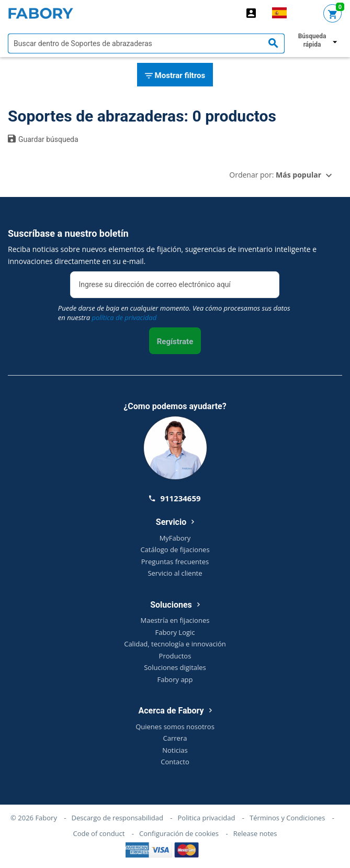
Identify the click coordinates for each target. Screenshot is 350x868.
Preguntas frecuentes (175, 562)
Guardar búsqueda (43, 139)
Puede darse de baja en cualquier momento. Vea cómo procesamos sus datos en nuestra (174, 313)
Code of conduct (99, 833)
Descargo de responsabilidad (117, 818)
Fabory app (175, 679)
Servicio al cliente (175, 573)
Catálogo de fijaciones (175, 550)
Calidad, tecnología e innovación (175, 644)
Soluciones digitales (175, 667)
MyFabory (175, 538)
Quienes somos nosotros (175, 727)
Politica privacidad (207, 818)
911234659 (175, 498)
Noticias (175, 750)
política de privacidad (124, 317)
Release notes (255, 833)
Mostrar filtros (175, 76)
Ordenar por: (275, 175)
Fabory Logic (175, 632)
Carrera (175, 738)
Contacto (175, 762)
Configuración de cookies (179, 833)
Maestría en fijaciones (175, 620)
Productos (175, 656)
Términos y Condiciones (287, 818)
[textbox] (146, 43)
